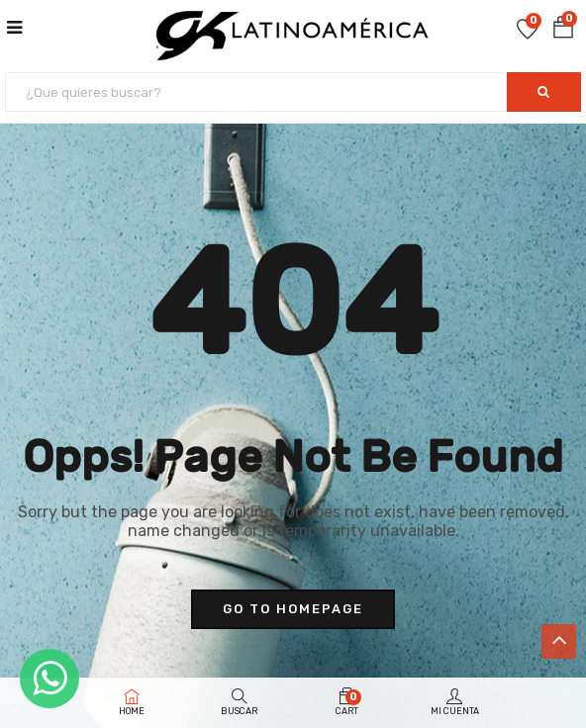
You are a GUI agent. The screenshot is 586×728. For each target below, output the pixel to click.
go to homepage (293, 609)
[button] (563, 28)
